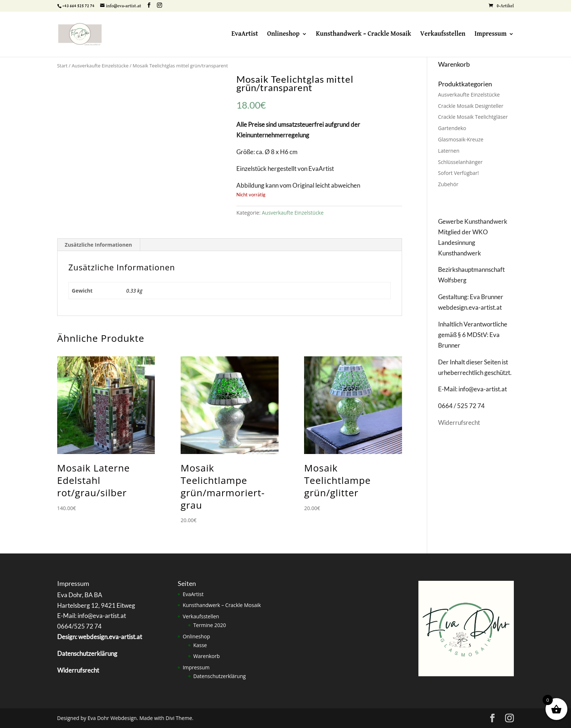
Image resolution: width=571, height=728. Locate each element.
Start (62, 66)
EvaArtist (245, 34)
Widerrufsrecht (459, 422)
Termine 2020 (210, 625)
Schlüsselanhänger (460, 162)
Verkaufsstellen (443, 34)
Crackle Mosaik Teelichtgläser (473, 117)
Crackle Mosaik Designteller (471, 106)
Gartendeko (452, 128)
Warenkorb (207, 656)
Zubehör (448, 184)
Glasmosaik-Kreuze (461, 139)
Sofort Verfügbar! (458, 173)
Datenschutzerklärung (220, 676)
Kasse (200, 645)
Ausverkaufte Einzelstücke (100, 66)
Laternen (449, 151)
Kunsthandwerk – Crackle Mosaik (363, 34)
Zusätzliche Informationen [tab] (99, 245)
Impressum (491, 34)
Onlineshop (283, 34)
